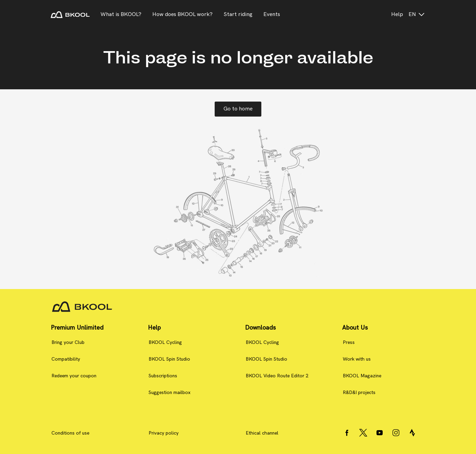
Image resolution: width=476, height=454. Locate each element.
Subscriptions (163, 376)
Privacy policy (164, 433)
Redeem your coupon (74, 376)
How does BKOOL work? (182, 14)
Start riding (238, 14)
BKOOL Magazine (362, 376)
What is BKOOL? (121, 14)
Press (349, 342)
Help (397, 14)
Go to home (238, 109)
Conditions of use (70, 433)
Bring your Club (68, 342)
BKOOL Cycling (165, 342)
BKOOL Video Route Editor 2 (277, 376)
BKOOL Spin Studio (169, 359)
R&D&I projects (359, 392)
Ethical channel (262, 433)
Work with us (357, 359)
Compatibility (66, 359)
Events (272, 14)
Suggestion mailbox (170, 392)
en (417, 14)
